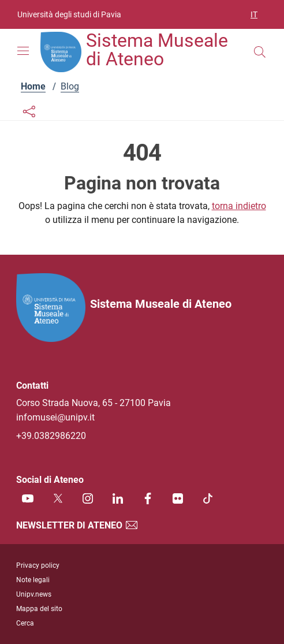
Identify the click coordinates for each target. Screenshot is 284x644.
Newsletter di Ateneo (77, 525)
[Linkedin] (118, 498)
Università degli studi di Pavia (69, 14)
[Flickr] (178, 498)
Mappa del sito (39, 609)
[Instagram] (88, 498)
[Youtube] (28, 498)
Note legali (33, 580)
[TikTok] (208, 498)
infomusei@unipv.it (55, 417)
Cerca (25, 623)
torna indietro (239, 206)
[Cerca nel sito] (260, 52)
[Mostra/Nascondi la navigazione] (23, 51)
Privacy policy (38, 565)
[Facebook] (148, 498)
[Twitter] (58, 498)
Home (33, 86)
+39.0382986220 (51, 436)
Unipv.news (34, 594)
